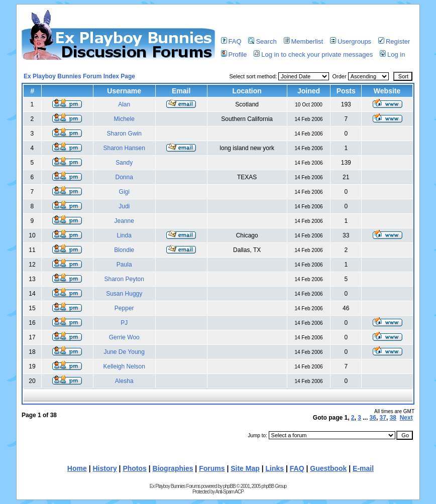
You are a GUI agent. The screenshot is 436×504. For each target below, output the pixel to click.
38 (393, 418)
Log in (392, 54)
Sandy (124, 163)
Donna (124, 177)
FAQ (231, 41)
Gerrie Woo (124, 337)
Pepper (124, 308)
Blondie (124, 250)
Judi (124, 206)
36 (373, 418)
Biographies (173, 468)
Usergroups (351, 41)
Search (262, 41)
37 (383, 418)
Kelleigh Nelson (124, 366)
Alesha (124, 381)
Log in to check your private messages (313, 54)
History (104, 468)
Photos (134, 468)
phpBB (229, 486)
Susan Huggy (124, 294)
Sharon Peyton (124, 279)
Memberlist (304, 41)
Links (275, 468)
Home (77, 468)
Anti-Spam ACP (229, 492)
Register (394, 41)
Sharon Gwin (124, 134)
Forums (212, 468)
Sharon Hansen (124, 148)
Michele (124, 119)
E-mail (363, 468)
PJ (124, 323)
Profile (234, 54)
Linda (124, 235)
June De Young (124, 352)
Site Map (245, 468)
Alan (124, 104)
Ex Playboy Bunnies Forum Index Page (79, 76)
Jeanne (124, 221)
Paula (124, 265)
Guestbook (328, 468)
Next (406, 418)
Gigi (124, 192)
